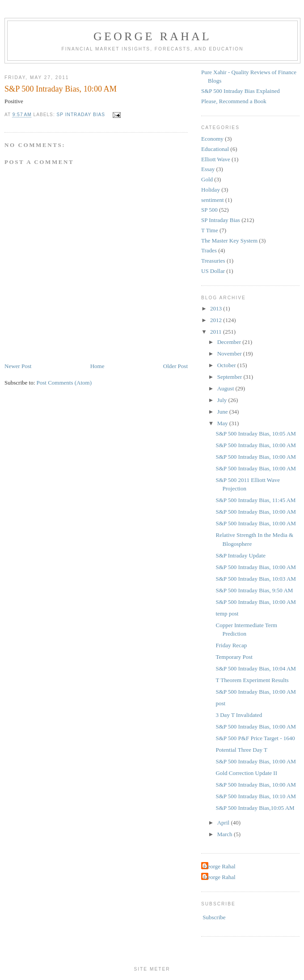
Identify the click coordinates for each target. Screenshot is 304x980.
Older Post (175, 366)
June (223, 412)
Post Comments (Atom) (64, 383)
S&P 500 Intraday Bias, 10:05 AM (255, 433)
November (230, 354)
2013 (217, 308)
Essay (208, 169)
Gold (207, 179)
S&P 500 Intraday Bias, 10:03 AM (255, 579)
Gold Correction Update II (246, 773)
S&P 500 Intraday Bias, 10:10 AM (255, 796)
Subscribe (214, 917)
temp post (227, 614)
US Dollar (213, 271)
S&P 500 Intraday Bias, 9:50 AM (254, 590)
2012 (217, 320)
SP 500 (209, 210)
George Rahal (152, 36)
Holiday (211, 190)
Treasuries (213, 261)
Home (97, 366)
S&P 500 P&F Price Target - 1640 (255, 738)
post (220, 703)
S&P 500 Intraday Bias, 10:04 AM (255, 668)
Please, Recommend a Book (234, 101)
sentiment (213, 200)
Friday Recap (231, 645)
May (223, 423)
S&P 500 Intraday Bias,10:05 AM (255, 808)
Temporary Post (234, 657)
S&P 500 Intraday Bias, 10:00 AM (255, 445)
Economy (212, 139)
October (227, 365)
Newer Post (18, 366)
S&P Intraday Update (240, 555)
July (223, 400)
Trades (209, 250)
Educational (215, 149)
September (230, 377)
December (230, 342)
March (226, 834)
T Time (210, 230)
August (226, 388)
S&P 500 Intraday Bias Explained (241, 91)
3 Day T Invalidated (239, 715)
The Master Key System (229, 241)
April (224, 823)
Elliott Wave (216, 159)
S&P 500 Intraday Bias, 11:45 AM (255, 500)
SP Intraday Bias (81, 115)
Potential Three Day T (241, 750)
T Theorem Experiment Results (252, 680)
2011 (217, 332)
